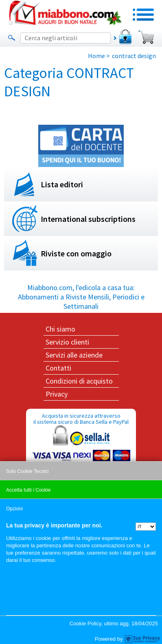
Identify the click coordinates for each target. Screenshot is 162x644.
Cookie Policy (85, 623)
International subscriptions (88, 219)
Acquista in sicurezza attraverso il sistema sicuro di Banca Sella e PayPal (81, 451)
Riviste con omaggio (76, 253)
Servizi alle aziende (74, 355)
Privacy (57, 394)
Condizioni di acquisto (79, 381)
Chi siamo (60, 329)
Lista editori (62, 184)
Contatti (58, 368)
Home (96, 56)
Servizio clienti (67, 342)
